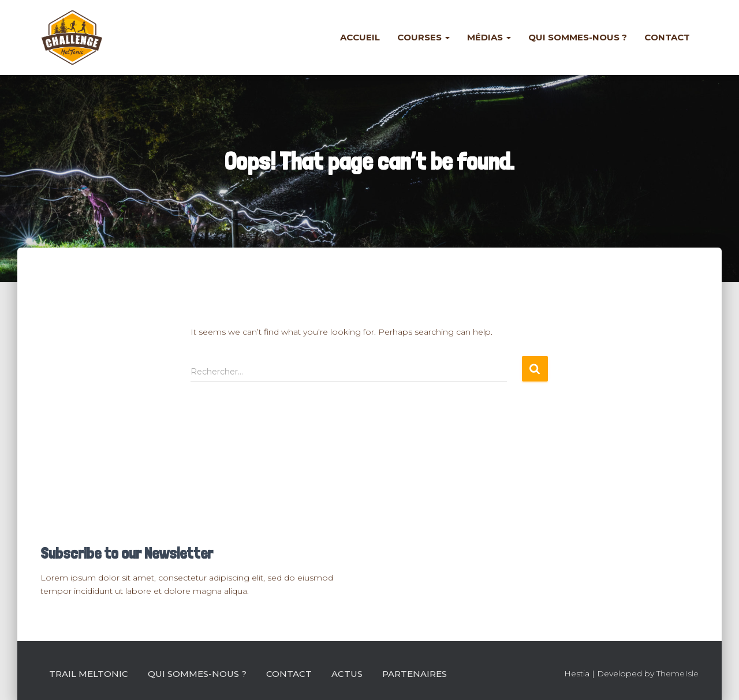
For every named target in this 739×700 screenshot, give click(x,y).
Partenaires (415, 674)
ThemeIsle (678, 673)
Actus (347, 674)
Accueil (360, 37)
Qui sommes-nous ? (578, 37)
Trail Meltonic (89, 674)
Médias (489, 37)
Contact (667, 37)
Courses (423, 37)
